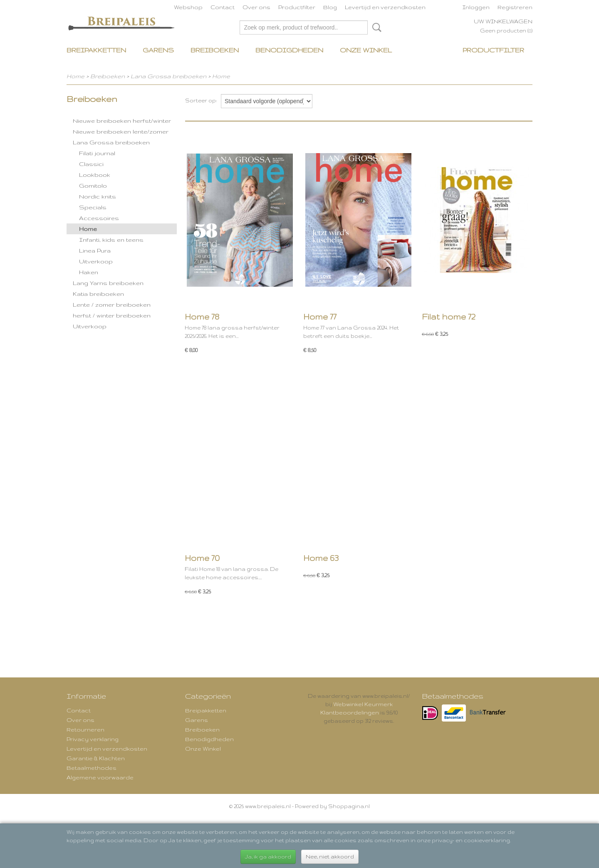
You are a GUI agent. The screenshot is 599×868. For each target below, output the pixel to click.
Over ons (256, 7)
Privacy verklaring (93, 739)
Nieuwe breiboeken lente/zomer (121, 131)
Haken (89, 272)
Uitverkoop (96, 261)
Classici (91, 164)
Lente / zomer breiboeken (112, 305)
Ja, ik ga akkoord (268, 857)
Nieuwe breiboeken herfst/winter (122, 121)
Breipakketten (96, 50)
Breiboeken (215, 50)
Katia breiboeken (98, 294)
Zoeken (375, 27)
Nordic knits (98, 196)
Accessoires (99, 218)
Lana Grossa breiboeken (168, 76)
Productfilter (297, 7)
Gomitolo (93, 186)
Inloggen (476, 7)
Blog (330, 7)
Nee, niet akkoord (330, 857)
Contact (223, 7)
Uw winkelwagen (503, 21)
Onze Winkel (366, 50)
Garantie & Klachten (96, 758)
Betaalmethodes (92, 768)
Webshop (188, 7)
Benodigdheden (289, 50)
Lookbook (95, 175)
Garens (158, 50)
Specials (93, 207)
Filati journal (97, 153)
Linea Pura (95, 250)
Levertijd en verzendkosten (385, 7)
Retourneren (85, 729)
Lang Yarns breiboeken (108, 283)
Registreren (515, 7)
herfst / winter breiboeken (112, 315)
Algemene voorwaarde (100, 777)
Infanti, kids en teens (111, 240)
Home (75, 76)
